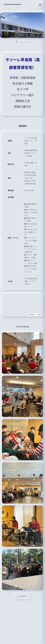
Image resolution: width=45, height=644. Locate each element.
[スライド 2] (19, 41)
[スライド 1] (17, 41)
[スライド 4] (24, 41)
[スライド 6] (29, 41)
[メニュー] (40, 5)
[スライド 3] (21, 41)
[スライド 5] (26, 41)
